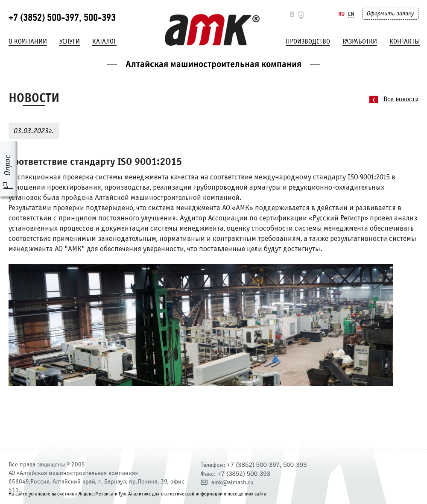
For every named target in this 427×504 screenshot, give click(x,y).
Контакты (405, 41)
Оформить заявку (390, 13)
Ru (341, 14)
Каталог (104, 41)
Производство (308, 41)
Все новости (401, 99)
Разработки (360, 41)
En (351, 14)
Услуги (70, 41)
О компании (28, 41)
